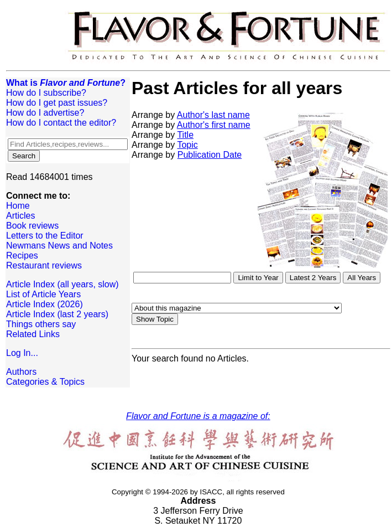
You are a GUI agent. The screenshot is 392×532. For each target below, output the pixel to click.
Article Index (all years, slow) (62, 284)
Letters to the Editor (45, 236)
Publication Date (210, 155)
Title (185, 135)
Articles (20, 216)
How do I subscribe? (46, 93)
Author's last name (213, 115)
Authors (21, 372)
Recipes (22, 255)
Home (18, 206)
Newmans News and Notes (59, 246)
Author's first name (214, 125)
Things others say (41, 324)
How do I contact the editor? (61, 123)
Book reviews (32, 226)
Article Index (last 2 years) (57, 314)
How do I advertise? (45, 113)
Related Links (33, 334)
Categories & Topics (45, 382)
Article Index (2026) (45, 304)
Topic (187, 145)
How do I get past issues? (57, 103)
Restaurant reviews (44, 265)
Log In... (22, 353)
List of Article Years (43, 294)
